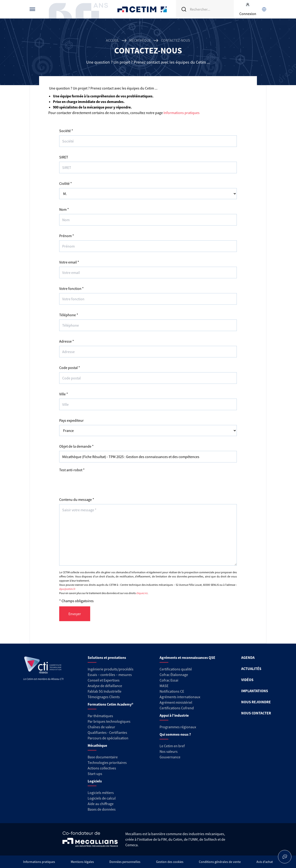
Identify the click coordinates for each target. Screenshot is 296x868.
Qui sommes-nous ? (175, 734)
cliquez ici (142, 593)
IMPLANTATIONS (255, 691)
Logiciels (95, 781)
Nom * (64, 209)
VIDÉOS (247, 680)
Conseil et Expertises (104, 680)
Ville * (64, 394)
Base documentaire (103, 757)
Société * (66, 131)
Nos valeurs (169, 751)
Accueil (113, 40)
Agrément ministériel (176, 702)
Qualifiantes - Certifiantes (107, 732)
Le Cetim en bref (172, 746)
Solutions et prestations (107, 657)
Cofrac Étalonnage (174, 675)
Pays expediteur (71, 420)
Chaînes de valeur (101, 727)
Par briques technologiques (109, 721)
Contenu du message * (77, 499)
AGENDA (248, 657)
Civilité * (66, 183)
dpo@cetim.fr (67, 589)
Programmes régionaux (178, 727)
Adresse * (67, 341)
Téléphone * (69, 315)
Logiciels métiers (101, 793)
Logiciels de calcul (102, 798)
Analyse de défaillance (105, 686)
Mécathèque (140, 40)
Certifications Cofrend (177, 708)
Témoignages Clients (104, 697)
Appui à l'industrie (174, 715)
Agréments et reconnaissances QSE (187, 657)
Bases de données (102, 809)
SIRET (64, 157)
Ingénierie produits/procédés (111, 669)
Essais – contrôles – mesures (110, 675)
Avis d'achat (265, 862)
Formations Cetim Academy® (110, 704)
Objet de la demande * (76, 446)
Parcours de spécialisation (108, 738)
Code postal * (70, 368)
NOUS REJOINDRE (256, 702)
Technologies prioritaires (107, 763)
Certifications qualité (176, 669)
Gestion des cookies (170, 862)
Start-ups (95, 774)
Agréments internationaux (180, 697)
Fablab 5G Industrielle (105, 691)
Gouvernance (170, 757)
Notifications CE (172, 691)
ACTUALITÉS (251, 669)
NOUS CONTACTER (256, 713)
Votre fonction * (71, 288)
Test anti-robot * (72, 470)
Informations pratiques (182, 113)
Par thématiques (100, 716)
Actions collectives (102, 768)
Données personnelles (125, 862)
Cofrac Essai (169, 680)
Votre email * (69, 262)
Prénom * (67, 236)
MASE (164, 686)
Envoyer (75, 614)
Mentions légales (82, 862)
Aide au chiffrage (101, 804)
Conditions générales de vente (220, 862)
